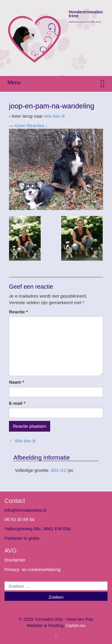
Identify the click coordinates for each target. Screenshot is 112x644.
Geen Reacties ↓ (31, 126)
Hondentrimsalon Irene (86, 14)
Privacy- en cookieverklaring (33, 569)
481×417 (60, 470)
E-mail (17, 403)
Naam (17, 382)
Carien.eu (76, 625)
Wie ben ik (55, 116)
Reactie (18, 312)
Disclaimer (15, 560)
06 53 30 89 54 (19, 519)
